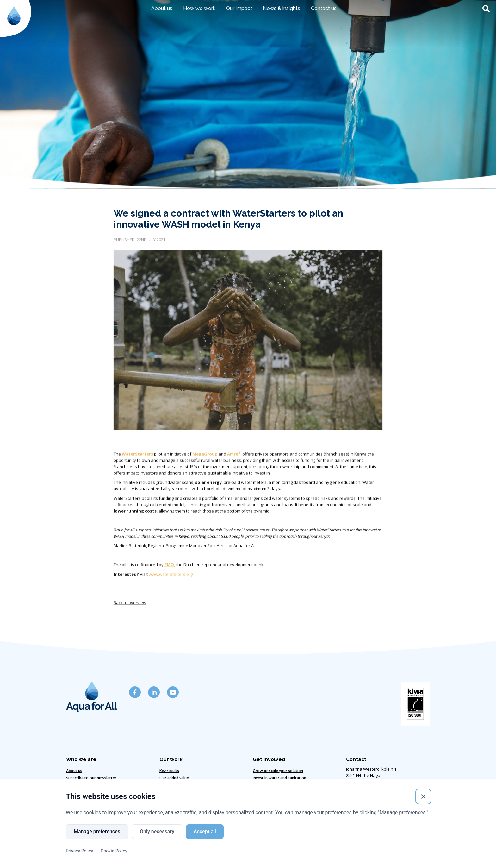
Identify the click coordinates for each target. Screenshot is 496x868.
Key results (169, 771)
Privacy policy (273, 849)
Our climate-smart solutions (185, 785)
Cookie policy (189, 849)
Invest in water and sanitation (279, 778)
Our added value (174, 778)
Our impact (239, 8)
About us (162, 8)
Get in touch (77, 785)
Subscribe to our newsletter (91, 778)
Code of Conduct (231, 849)
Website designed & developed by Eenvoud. (248, 861)
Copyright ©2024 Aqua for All (327, 849)
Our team (75, 793)
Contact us (324, 8)
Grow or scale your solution (278, 771)
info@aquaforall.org (366, 820)
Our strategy (171, 793)
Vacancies (262, 785)
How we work (199, 8)
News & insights (282, 8)
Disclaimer (152, 849)
